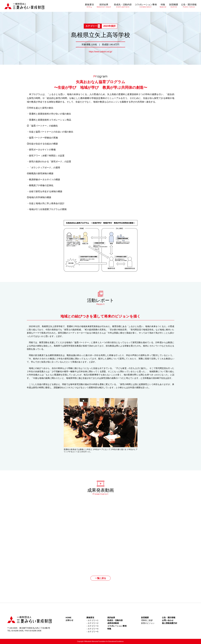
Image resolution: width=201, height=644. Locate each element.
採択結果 (104, 5)
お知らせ (69, 620)
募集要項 (89, 5)
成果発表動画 (113, 623)
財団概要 (174, 5)
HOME (68, 618)
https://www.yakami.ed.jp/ (101, 52)
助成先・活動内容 (123, 5)
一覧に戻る (100, 578)
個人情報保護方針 (170, 623)
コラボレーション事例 (146, 5)
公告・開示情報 (189, 5)
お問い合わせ (168, 620)
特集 (163, 5)
